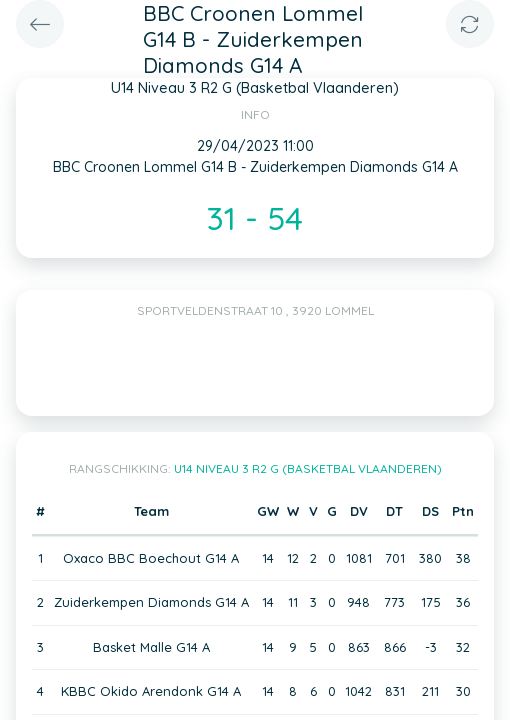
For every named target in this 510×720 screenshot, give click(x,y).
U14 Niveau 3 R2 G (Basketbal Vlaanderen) (308, 468)
